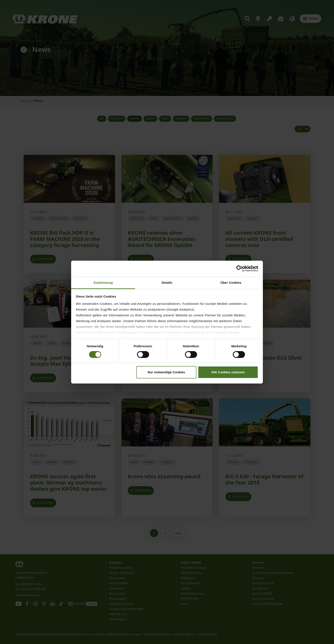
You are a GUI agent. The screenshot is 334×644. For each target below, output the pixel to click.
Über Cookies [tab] (231, 282)
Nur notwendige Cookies (166, 372)
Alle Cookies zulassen (228, 372)
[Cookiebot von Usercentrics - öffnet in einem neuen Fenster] (240, 269)
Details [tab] (167, 282)
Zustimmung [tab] (103, 282)
